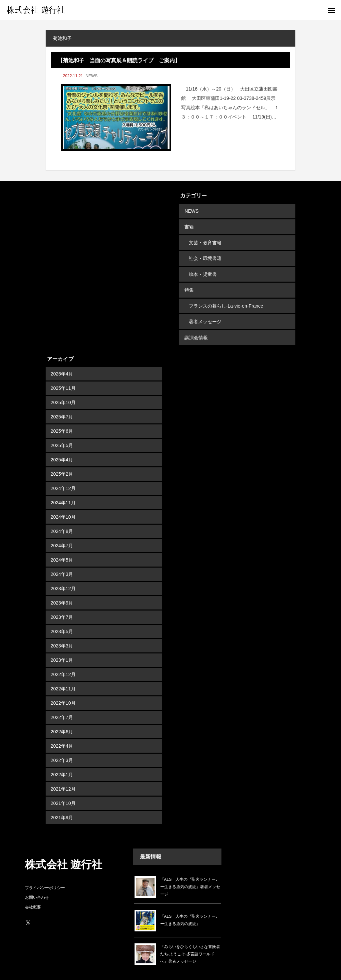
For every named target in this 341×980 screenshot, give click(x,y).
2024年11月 (63, 489)
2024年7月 (62, 532)
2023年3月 (62, 632)
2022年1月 (62, 761)
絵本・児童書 (203, 268)
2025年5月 (62, 432)
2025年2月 (62, 461)
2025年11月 (63, 375)
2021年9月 (62, 804)
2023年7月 (62, 604)
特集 (188, 282)
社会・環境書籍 (205, 253)
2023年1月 (62, 647)
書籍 (188, 225)
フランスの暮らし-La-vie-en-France (226, 296)
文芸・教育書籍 (205, 239)
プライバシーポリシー (45, 874)
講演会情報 (195, 325)
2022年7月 (62, 704)
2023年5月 (62, 618)
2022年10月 (63, 690)
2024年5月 (62, 547)
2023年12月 (63, 575)
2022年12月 (63, 661)
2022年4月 (62, 733)
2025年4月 (62, 446)
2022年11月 (63, 675)
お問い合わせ (37, 884)
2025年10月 (63, 389)
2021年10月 (63, 790)
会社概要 (33, 894)
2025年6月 (62, 418)
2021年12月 (63, 776)
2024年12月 (63, 475)
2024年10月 (63, 504)
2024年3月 (62, 561)
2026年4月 (62, 361)
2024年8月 (62, 518)
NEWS (92, 76)
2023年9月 (62, 590)
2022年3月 (62, 747)
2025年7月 (62, 403)
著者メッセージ (205, 311)
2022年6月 (62, 718)
